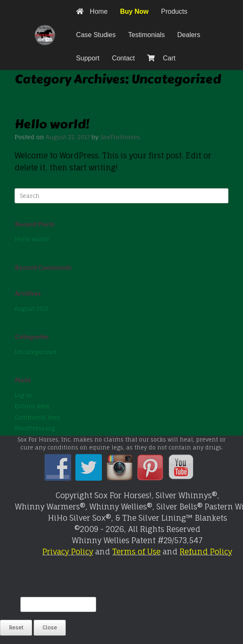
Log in (23, 395)
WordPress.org (35, 428)
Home (92, 11)
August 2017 (32, 309)
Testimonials (146, 35)
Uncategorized (36, 352)
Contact (123, 58)
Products (174, 11)
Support (88, 58)
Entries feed (32, 406)
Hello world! (52, 124)
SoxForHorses (120, 137)
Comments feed (37, 417)
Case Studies (96, 35)
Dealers (189, 35)
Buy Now (134, 11)
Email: (10, 604)
